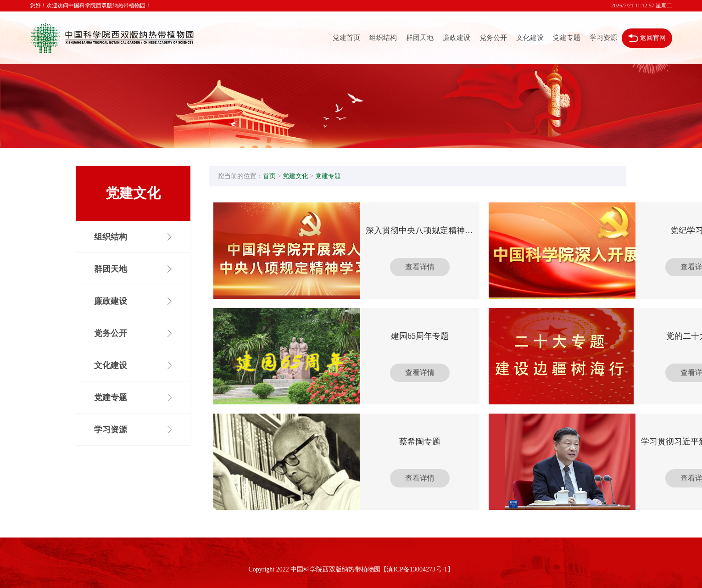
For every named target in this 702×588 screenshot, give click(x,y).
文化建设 (530, 38)
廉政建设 (457, 38)
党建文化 (295, 176)
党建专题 (567, 38)
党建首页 (346, 38)
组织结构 (383, 38)
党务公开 (493, 38)
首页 (269, 176)
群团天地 (420, 38)
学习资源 (603, 38)
